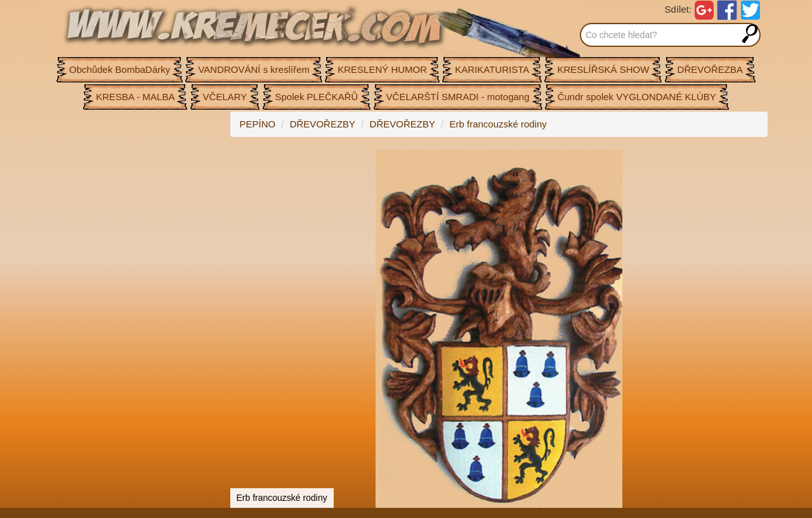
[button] (756, 161)
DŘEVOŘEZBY (323, 124)
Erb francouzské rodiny (498, 124)
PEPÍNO (258, 124)
